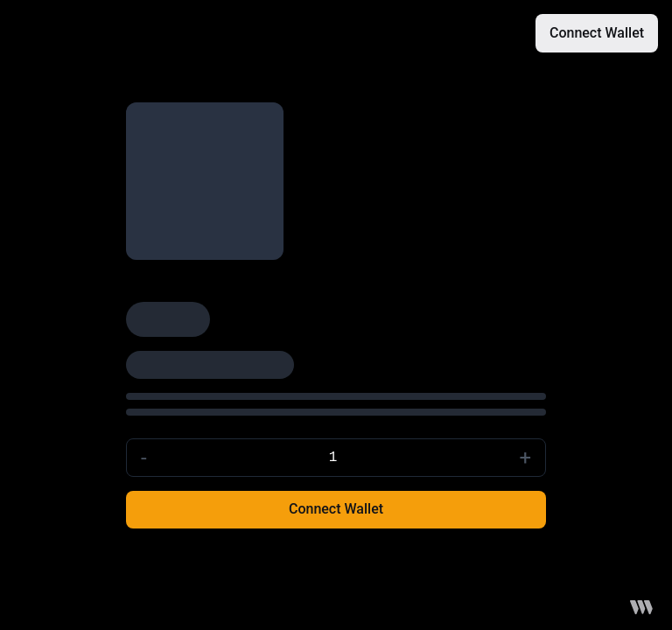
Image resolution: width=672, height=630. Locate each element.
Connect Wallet (597, 33)
